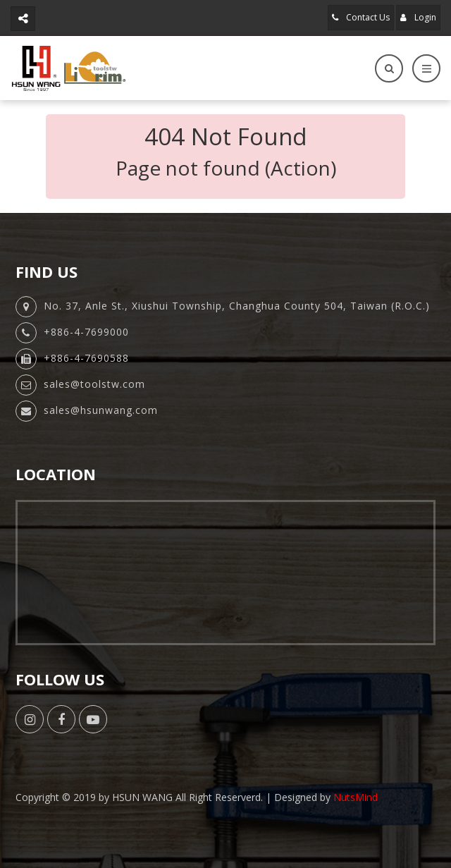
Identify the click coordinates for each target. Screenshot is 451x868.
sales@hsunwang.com (101, 410)
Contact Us (361, 17)
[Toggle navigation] (426, 68)
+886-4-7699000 (86, 332)
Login (418, 17)
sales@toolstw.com (94, 384)
